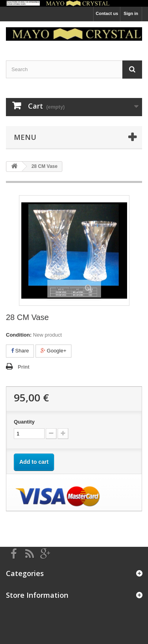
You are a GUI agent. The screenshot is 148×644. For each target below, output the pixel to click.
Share (20, 351)
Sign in (131, 13)
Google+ (53, 351)
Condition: (19, 335)
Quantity (24, 422)
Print (24, 367)
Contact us (107, 13)
